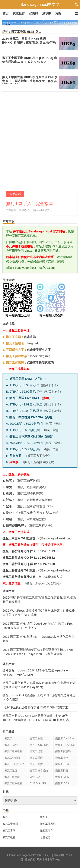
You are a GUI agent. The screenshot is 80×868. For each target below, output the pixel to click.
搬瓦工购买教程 (28, 481)
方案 (58, 13)
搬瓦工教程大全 (40, 526)
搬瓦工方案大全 (38, 456)
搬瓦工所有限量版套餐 (39, 462)
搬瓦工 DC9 (62, 783)
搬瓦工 (8, 739)
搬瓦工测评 (62, 758)
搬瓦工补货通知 (39, 771)
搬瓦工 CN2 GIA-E (40, 746)
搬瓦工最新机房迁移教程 (34, 500)
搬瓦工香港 (36, 758)
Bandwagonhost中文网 (40, 4)
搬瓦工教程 (36, 739)
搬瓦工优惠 (36, 751)
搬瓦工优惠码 (63, 751)
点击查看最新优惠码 (40, 363)
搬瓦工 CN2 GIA (65, 739)
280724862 (47, 558)
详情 (54, 385)
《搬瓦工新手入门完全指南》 (43, 583)
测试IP (47, 13)
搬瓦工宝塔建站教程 (31, 519)
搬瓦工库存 (47, 831)
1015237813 (47, 551)
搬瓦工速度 (11, 771)
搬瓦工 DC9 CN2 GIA (14, 765)
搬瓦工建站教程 (13, 751)
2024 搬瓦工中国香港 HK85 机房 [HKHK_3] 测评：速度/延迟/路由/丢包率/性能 (29, 43)
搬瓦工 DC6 (62, 764)
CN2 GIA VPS (38, 783)
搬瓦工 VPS (62, 777)
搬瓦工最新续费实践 (31, 487)
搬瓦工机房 (62, 771)
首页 (6, 13)
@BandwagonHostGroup (55, 538)
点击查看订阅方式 (50, 577)
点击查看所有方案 (39, 350)
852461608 (47, 564)
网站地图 (59, 855)
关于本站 (55, 859)
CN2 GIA (35, 777)
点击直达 (30, 337)
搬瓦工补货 (36, 764)
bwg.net (33, 343)
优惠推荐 (19, 13)
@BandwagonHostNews (54, 570)
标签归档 (30, 859)
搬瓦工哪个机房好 (30, 493)
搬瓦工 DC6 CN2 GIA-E (65, 746)
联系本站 (42, 859)
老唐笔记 (45, 837)
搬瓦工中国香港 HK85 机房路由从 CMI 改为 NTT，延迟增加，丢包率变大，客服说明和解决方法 (30, 81)
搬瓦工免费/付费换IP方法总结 (37, 513)
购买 (45, 385)
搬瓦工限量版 (12, 777)
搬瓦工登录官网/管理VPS (35, 506)
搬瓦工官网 (9, 831)
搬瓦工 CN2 (11, 745)
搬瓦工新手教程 (13, 783)
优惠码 (33, 13)
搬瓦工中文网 (12, 758)
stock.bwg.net (40, 356)
